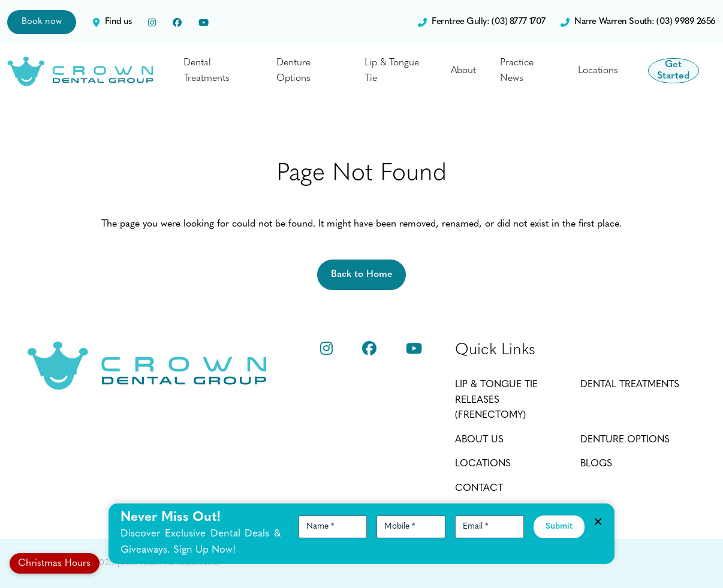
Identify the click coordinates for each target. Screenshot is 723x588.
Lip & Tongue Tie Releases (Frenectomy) (496, 400)
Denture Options (290, 71)
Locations (585, 71)
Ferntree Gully (482, 22)
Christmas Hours (54, 563)
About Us (479, 440)
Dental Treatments (207, 71)
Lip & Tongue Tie (385, 71)
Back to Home (362, 275)
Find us (112, 22)
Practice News (507, 71)
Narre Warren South (638, 22)
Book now (42, 22)
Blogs (596, 464)
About (454, 71)
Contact (479, 489)
